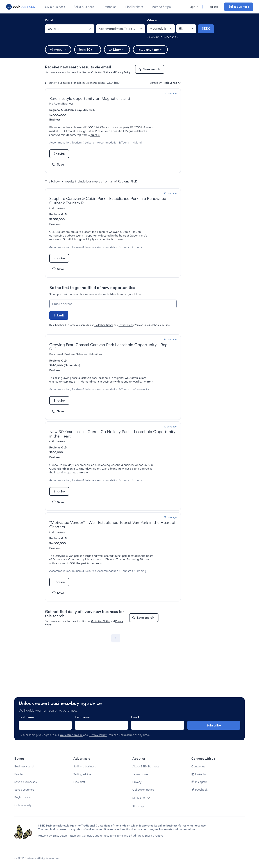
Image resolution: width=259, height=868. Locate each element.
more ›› (83, 139)
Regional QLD (58, 110)
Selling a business (85, 766)
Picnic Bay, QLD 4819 (82, 110)
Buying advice (23, 797)
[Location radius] (186, 29)
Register (213, 7)
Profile (19, 774)
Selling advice (82, 774)
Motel (66, 150)
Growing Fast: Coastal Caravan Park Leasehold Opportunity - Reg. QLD (109, 362)
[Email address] (113, 319)
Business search (24, 766)
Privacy (137, 782)
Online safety (23, 805)
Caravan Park (71, 412)
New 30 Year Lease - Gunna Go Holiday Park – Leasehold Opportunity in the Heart (112, 456)
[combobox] (70, 29)
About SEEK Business (146, 766)
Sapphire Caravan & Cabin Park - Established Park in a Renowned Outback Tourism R (108, 208)
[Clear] (90, 29)
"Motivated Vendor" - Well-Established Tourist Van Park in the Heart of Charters (112, 555)
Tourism (67, 262)
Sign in (194, 7)
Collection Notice (101, 72)
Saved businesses (26, 782)
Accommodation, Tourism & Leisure (72, 146)
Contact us (198, 766)
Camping (68, 609)
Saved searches (24, 790)
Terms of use (140, 774)
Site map (138, 806)
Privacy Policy (123, 72)
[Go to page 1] (116, 676)
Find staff (79, 782)
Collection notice (143, 790)
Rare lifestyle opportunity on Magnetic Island (90, 98)
